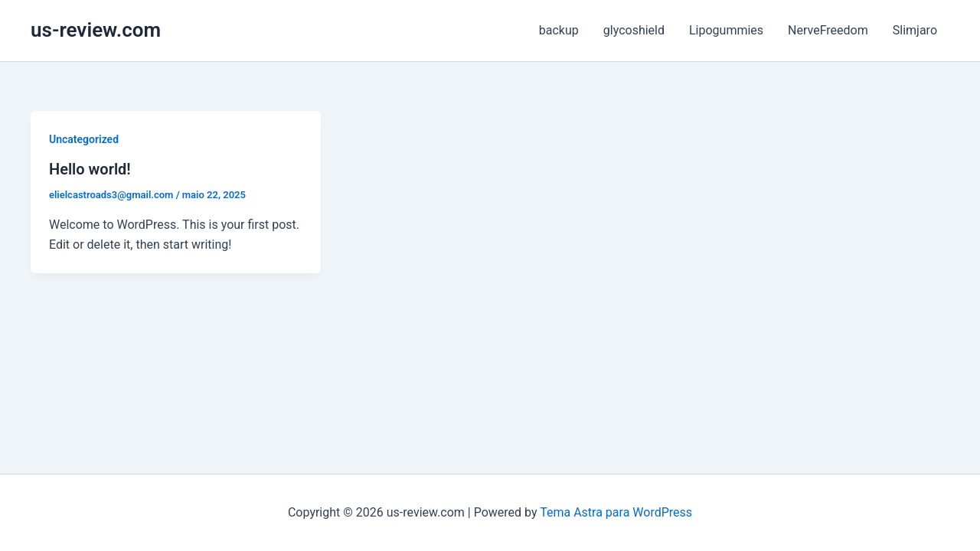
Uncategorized (84, 139)
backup (559, 30)
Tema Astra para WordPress (616, 512)
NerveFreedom (828, 30)
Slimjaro (915, 30)
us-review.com (96, 30)
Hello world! (90, 169)
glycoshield (634, 30)
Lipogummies (726, 30)
